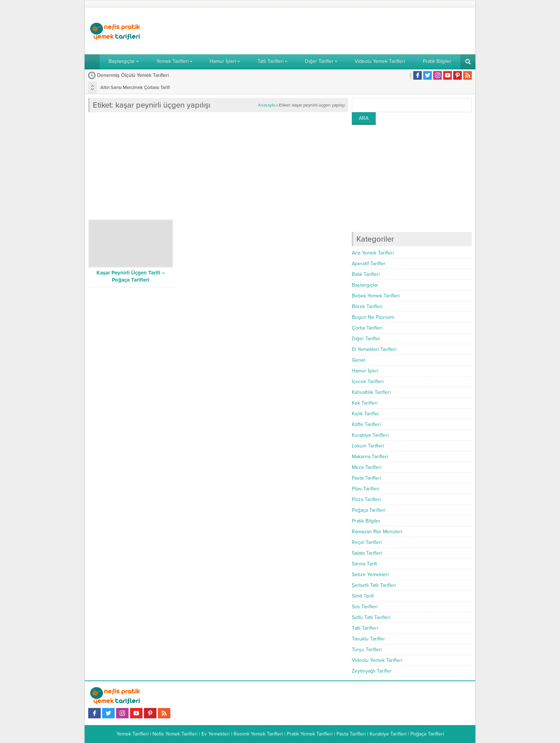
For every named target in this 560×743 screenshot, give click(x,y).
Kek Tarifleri (365, 403)
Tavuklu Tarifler (368, 639)
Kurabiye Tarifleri (370, 435)
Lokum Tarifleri (368, 446)
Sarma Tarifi (364, 564)
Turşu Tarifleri (367, 650)
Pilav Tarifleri (366, 489)
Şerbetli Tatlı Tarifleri (374, 585)
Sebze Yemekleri (370, 574)
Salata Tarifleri (367, 553)
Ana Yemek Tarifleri (373, 253)
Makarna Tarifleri (370, 457)
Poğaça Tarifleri (369, 510)
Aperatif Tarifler (369, 264)
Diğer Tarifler (366, 339)
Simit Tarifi (363, 596)
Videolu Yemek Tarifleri (377, 660)
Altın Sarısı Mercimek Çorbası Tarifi (135, 88)
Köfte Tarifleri (366, 424)
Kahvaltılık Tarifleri (371, 392)
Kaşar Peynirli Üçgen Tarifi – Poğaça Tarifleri (131, 276)
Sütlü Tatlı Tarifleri (371, 617)
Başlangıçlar (365, 285)
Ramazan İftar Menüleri (377, 532)
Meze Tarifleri (367, 467)
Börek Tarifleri (367, 306)
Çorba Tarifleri (367, 328)
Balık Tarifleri (366, 274)
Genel (358, 360)
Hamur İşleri (365, 371)
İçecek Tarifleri (368, 382)
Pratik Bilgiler (366, 521)
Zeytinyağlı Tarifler (372, 671)
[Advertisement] (342, 31)
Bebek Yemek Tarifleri (376, 296)
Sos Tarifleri (365, 607)
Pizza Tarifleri (366, 499)
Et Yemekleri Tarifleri (374, 349)
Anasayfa (266, 105)
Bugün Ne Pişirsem (373, 317)
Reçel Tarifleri (367, 542)
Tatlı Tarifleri (365, 628)
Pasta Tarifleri (366, 478)
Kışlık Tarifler (366, 414)
